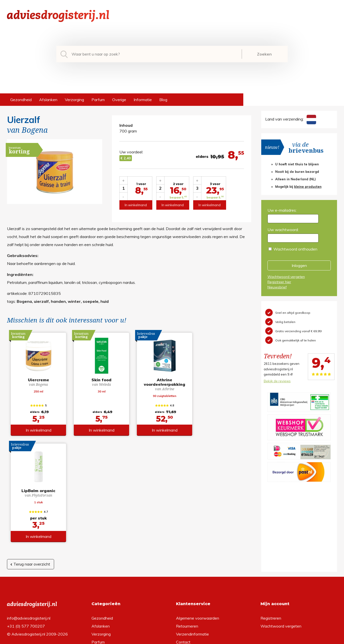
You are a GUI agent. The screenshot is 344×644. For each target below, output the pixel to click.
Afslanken (48, 100)
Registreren (271, 539)
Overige (119, 100)
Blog (163, 100)
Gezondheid (21, 100)
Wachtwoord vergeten (286, 277)
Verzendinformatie (192, 555)
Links (181, 571)
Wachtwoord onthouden (295, 249)
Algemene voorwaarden (198, 539)
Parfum (98, 100)
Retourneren (187, 547)
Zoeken (264, 54)
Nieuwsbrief (277, 287)
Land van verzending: (291, 119)
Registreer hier (279, 282)
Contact (183, 563)
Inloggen (299, 265)
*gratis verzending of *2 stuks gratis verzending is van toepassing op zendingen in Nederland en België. (172, 639)
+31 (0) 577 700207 (26, 547)
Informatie (143, 100)
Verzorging (74, 100)
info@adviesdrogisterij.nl (29, 539)
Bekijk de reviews (277, 381)
